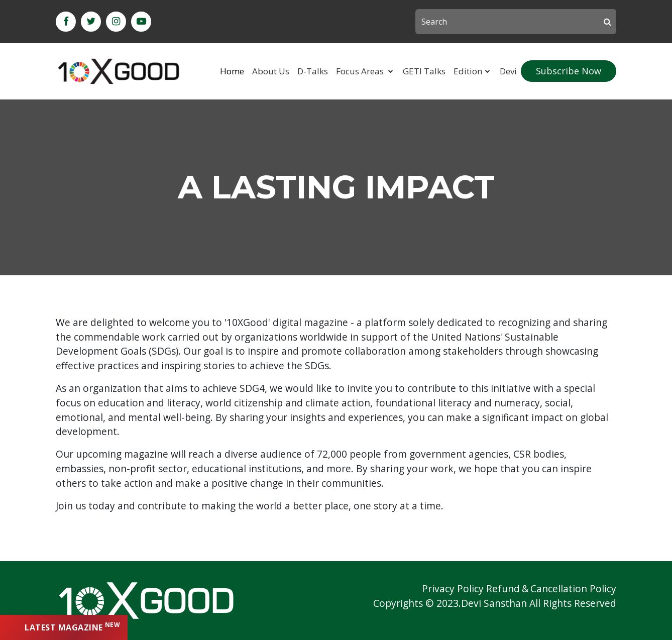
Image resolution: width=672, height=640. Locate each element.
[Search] (516, 22)
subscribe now (569, 71)
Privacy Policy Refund (471, 589)
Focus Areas (361, 71)
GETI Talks (424, 71)
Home (232, 71)
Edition (468, 71)
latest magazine (72, 627)
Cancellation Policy (573, 589)
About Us (271, 71)
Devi (508, 71)
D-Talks (313, 71)
